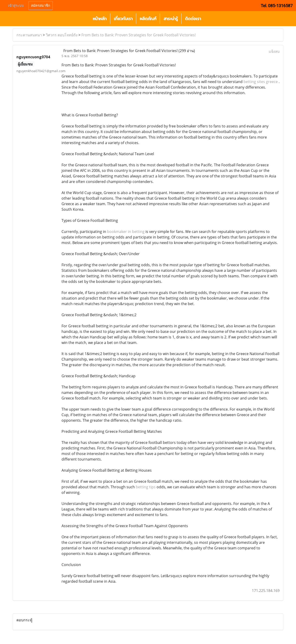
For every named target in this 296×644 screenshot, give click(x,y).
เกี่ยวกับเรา (123, 19)
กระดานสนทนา (29, 35)
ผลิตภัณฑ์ (148, 19)
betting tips (146, 487)
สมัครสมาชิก (41, 6)
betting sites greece (261, 82)
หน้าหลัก (100, 19)
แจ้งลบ (274, 51)
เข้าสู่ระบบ (16, 6)
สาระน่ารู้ (171, 19)
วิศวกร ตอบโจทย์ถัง (62, 35)
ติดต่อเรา (193, 19)
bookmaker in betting (126, 232)
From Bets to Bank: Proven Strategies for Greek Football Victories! (139, 35)
